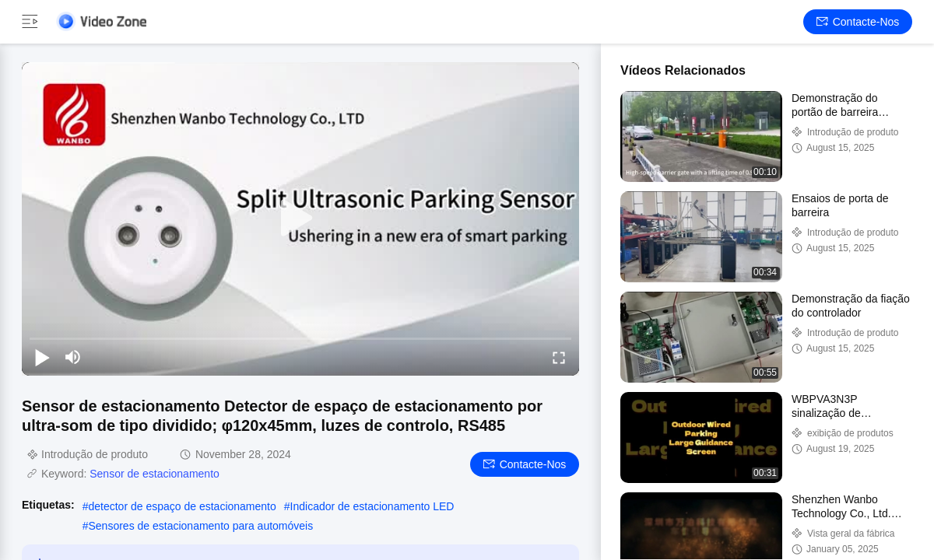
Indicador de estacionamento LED (372, 506)
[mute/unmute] (73, 357)
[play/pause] (42, 357)
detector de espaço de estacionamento (182, 506)
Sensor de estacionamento (154, 474)
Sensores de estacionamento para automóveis (200, 526)
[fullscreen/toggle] (559, 357)
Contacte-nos (858, 22)
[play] (300, 219)
